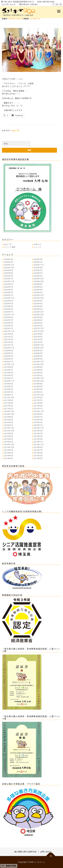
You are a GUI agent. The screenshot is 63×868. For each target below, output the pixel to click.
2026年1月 (38, 262)
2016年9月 (38, 414)
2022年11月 (9, 315)
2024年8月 (38, 284)
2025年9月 (38, 267)
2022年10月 (39, 315)
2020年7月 (9, 353)
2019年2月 (38, 375)
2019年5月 (9, 373)
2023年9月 (9, 301)
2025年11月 (39, 265)
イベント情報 (10, 247)
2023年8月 (38, 301)
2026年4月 (9, 259)
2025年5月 (38, 273)
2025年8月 (9, 270)
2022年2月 (38, 326)
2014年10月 (9, 447)
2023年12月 (39, 295)
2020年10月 (39, 348)
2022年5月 (9, 323)
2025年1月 (9, 279)
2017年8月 (9, 400)
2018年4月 (38, 389)
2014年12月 (9, 444)
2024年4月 (38, 290)
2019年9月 (9, 367)
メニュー (59, 11)
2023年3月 (9, 309)
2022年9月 (9, 317)
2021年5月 (9, 339)
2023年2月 (38, 309)
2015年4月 (9, 439)
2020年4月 (38, 356)
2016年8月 (9, 417)
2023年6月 (38, 303)
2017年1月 (38, 409)
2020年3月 (9, 359)
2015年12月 (9, 428)
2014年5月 (38, 453)
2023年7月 (9, 303)
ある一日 (16, 131)
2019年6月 (38, 370)
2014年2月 (9, 458)
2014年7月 (38, 450)
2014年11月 (39, 444)
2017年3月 (38, 406)
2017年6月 (9, 403)
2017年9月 (38, 397)
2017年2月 (9, 409)
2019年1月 (9, 378)
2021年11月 (9, 331)
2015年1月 (38, 442)
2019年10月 (39, 364)
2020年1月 (9, 362)
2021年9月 (9, 334)
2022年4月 (38, 323)
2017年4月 (9, 406)
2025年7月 (38, 270)
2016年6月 (9, 420)
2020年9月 (9, 350)
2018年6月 (38, 386)
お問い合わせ (10, 4)
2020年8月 (38, 350)
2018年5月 (9, 389)
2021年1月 (9, 345)
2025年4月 (9, 276)
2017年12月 (39, 395)
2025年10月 (9, 267)
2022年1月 (9, 328)
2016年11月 (39, 411)
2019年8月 (38, 367)
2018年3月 (9, 392)
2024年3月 (9, 292)
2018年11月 (9, 381)
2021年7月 (9, 337)
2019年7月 (9, 370)
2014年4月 (9, 456)
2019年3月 (9, 375)
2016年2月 (9, 425)
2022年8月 (38, 317)
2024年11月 (9, 281)
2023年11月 (9, 298)
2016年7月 (38, 417)
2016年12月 (9, 411)
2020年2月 (38, 359)
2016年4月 (9, 422)
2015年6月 (9, 436)
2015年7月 (38, 433)
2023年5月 (9, 306)
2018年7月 (9, 386)
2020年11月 (9, 348)
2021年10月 (39, 331)
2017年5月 (38, 403)
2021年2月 (38, 342)
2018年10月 (39, 381)
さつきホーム (35, 19)
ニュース (37, 247)
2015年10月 (9, 431)
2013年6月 (38, 458)
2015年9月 (38, 431)
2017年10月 (9, 397)
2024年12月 (39, 279)
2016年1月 (38, 425)
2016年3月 (38, 422)
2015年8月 (9, 433)
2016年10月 (9, 414)
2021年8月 (38, 334)
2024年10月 (39, 281)
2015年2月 (9, 442)
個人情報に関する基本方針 (25, 852)
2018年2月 (38, 392)
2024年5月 (9, 290)
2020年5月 (9, 356)
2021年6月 (38, 337)
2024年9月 (9, 284)
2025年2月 (38, 276)
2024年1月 (9, 295)
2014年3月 (38, 456)
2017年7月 (38, 400)
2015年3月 (38, 439)
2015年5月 (38, 436)
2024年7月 (9, 287)
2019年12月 (39, 362)
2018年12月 (39, 378)
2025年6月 (9, 273)
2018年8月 (38, 384)
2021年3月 (9, 342)
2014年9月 (38, 447)
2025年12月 (9, 265)
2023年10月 (39, 298)
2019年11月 (9, 364)
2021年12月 (39, 328)
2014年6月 (9, 453)
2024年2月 (38, 292)
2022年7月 (9, 320)
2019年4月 (38, 373)
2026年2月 (9, 262)
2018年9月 (9, 384)
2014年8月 (9, 450)
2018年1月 (9, 395)
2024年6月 (38, 287)
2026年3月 (38, 259)
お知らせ (37, 244)
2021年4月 (38, 339)
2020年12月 (39, 345)
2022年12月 (39, 312)
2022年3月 (9, 326)
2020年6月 (38, 353)
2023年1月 (9, 312)
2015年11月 (39, 428)
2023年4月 (38, 306)
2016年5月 (38, 420)
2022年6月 (38, 320)
